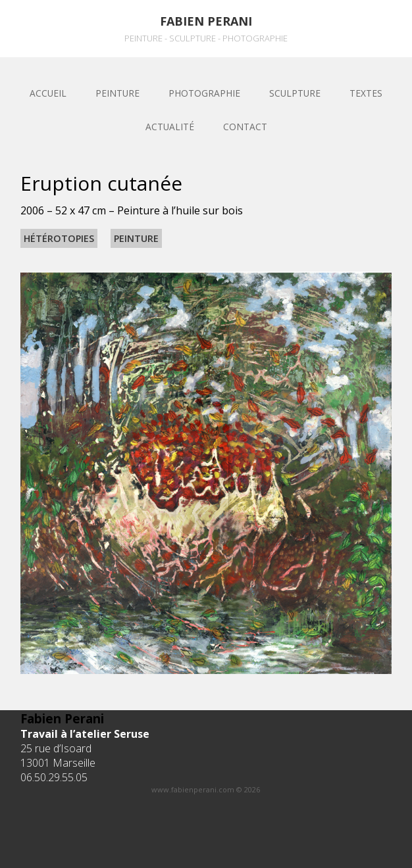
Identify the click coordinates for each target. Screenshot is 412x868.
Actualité (170, 127)
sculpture (295, 93)
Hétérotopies (59, 238)
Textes (366, 93)
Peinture (117, 93)
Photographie (204, 93)
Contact (245, 127)
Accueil (48, 93)
